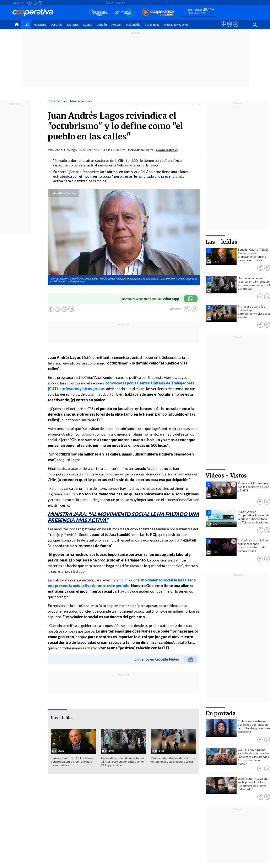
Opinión (102, 25)
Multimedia (133, 25)
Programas (152, 25)
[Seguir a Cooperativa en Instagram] (40, 3)
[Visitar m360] (229, 28)
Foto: (54, 193)
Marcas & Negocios (176, 25)
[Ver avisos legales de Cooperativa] (224, 28)
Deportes (56, 25)
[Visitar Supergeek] (235, 28)
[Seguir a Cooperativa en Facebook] (29, 3)
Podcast (116, 25)
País (26, 25)
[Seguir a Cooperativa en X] (35, 3)
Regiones (73, 25)
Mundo (88, 25)
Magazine (40, 25)
